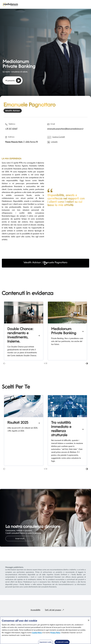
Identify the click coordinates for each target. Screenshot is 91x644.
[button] (45, 266)
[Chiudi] (89, 620)
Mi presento (13, 80)
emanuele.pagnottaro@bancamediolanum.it (65, 129)
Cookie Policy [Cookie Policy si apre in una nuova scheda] (37, 633)
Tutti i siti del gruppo (55, 610)
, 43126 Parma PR (22, 142)
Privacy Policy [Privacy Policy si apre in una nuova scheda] (55, 633)
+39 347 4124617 (11, 129)
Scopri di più (20, 538)
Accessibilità (35, 610)
